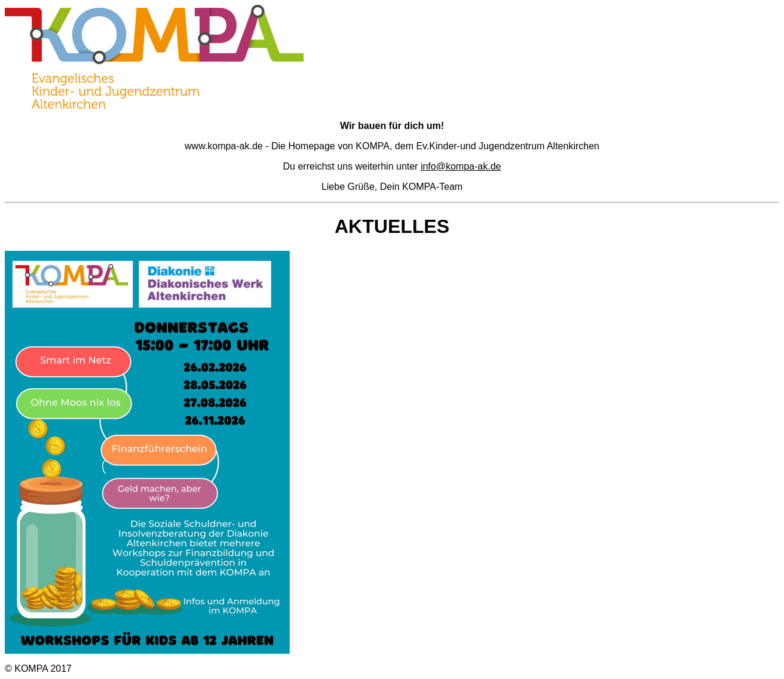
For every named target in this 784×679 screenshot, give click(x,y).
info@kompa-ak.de (461, 166)
